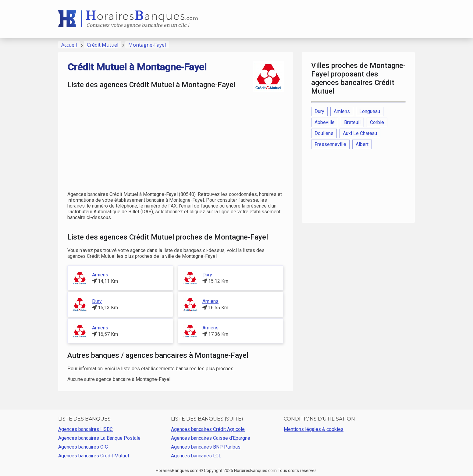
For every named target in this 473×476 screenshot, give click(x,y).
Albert (362, 144)
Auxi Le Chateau (360, 133)
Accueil (69, 45)
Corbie (377, 122)
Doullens (324, 133)
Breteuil (352, 122)
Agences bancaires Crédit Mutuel (94, 456)
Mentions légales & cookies (314, 429)
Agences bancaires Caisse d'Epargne (211, 438)
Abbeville (325, 122)
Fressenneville (330, 144)
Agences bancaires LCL (196, 456)
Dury (207, 275)
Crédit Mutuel (103, 45)
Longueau (370, 111)
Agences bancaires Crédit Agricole (208, 429)
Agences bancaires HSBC (85, 429)
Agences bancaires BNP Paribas (206, 447)
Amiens (100, 275)
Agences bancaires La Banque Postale (99, 438)
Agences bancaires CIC (83, 447)
